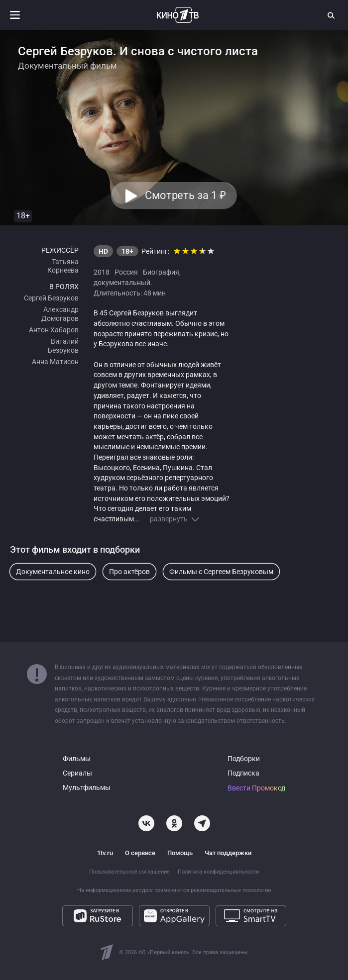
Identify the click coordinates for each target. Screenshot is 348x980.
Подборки (244, 759)
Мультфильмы (87, 788)
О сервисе (140, 853)
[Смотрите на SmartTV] (251, 916)
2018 (102, 272)
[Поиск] (332, 15)
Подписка (243, 773)
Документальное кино (53, 572)
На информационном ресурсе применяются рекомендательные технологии (174, 890)
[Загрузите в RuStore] (98, 916)
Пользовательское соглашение (129, 872)
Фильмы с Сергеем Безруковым (221, 572)
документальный (122, 283)
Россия (126, 272)
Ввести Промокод (256, 788)
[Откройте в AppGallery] (174, 916)
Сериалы (77, 773)
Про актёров (129, 572)
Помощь (180, 853)
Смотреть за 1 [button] (185, 196)
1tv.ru (105, 853)
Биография (161, 272)
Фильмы (77, 759)
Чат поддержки (228, 853)
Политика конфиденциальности (218, 872)
